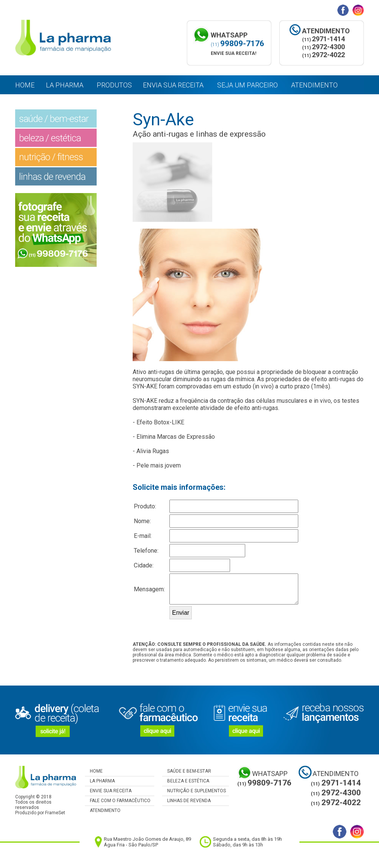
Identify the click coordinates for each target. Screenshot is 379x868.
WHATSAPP (270, 774)
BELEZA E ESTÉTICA (186, 781)
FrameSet (55, 813)
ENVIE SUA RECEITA (108, 791)
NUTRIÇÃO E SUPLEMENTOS (194, 791)
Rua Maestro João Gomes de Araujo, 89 (147, 839)
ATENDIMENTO (103, 810)
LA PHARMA (100, 781)
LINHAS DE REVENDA (186, 801)
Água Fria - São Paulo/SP (131, 845)
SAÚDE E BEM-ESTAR (187, 771)
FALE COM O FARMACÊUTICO (118, 801)
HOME (94, 771)
